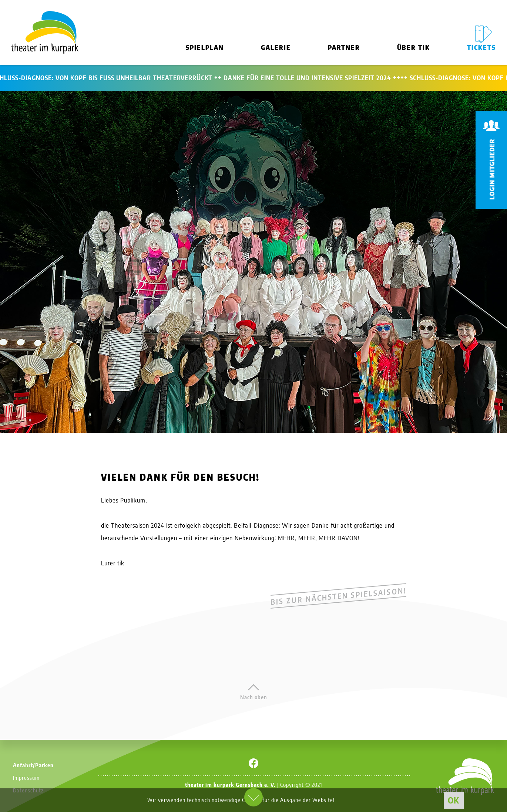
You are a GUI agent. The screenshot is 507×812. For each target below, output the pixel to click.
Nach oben (254, 697)
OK (454, 800)
